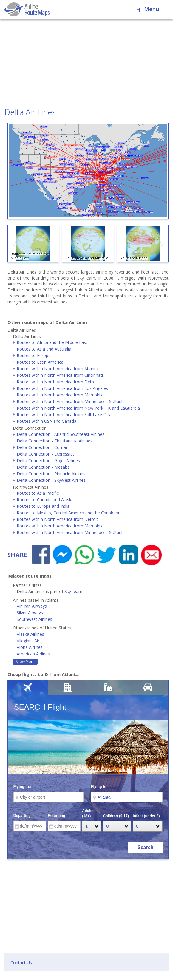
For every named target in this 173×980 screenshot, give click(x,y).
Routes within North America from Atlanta (57, 369)
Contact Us (21, 963)
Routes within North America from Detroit (57, 382)
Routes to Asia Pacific (38, 493)
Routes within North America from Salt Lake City (64, 415)
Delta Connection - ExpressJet (45, 454)
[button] (15, 245)
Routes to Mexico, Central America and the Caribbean (69, 513)
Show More (25, 662)
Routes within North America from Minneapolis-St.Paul (69, 401)
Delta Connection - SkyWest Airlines (51, 480)
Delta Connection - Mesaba (43, 467)
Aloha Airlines (30, 647)
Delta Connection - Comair (43, 447)
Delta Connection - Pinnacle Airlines (51, 474)
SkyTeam (73, 591)
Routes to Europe (34, 355)
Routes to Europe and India (43, 506)
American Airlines (33, 654)
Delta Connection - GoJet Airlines (48, 460)
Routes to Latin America (40, 362)
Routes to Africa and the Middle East (52, 342)
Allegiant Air (28, 641)
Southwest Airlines (34, 619)
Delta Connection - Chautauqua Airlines (55, 441)
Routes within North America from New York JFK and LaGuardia (78, 408)
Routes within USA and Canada (47, 421)
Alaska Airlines (30, 634)
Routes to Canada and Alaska (45, 500)
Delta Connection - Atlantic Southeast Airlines (61, 434)
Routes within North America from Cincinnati (60, 375)
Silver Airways (30, 613)
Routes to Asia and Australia (44, 349)
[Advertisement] (86, 64)
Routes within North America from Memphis (60, 395)
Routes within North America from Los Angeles (62, 388)
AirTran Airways (32, 606)
